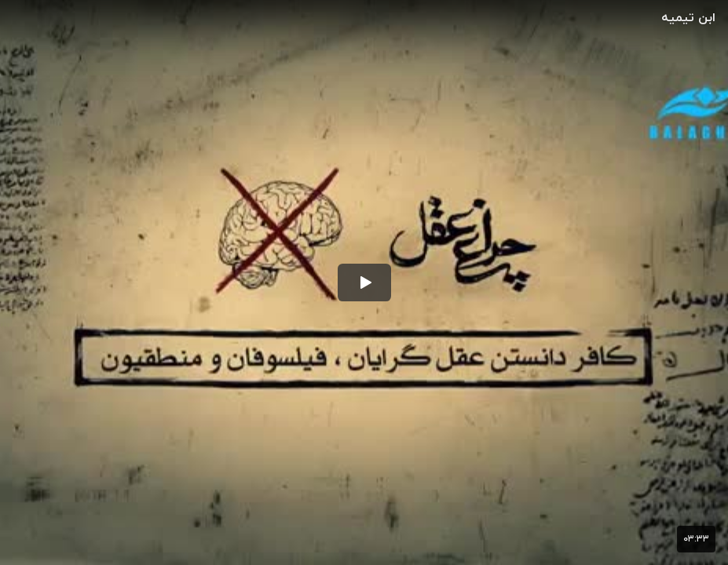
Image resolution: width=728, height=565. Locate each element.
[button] (364, 282)
